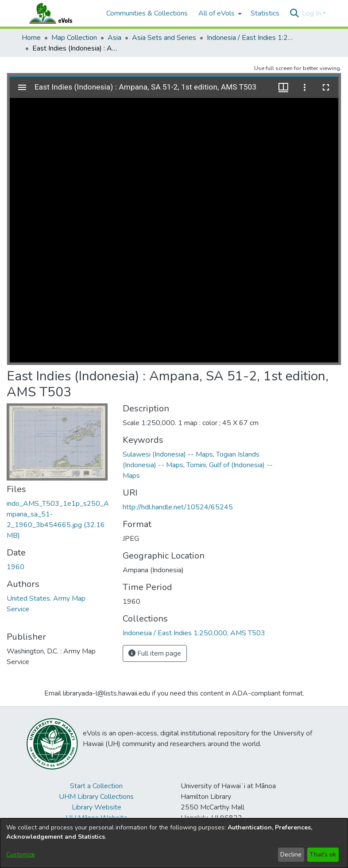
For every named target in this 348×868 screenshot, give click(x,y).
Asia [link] (114, 38)
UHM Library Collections (96, 797)
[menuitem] (219, 13)
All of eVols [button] (217, 13)
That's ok (323, 854)
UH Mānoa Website (97, 818)
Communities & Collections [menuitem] (147, 13)
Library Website (97, 807)
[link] (194, 633)
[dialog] (174, 843)
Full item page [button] (155, 653)
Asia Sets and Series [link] (164, 38)
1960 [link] (15, 567)
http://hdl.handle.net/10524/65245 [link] (178, 507)
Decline (291, 854)
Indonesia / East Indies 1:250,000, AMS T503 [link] (251, 38)
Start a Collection (96, 786)
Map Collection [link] (74, 38)
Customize (21, 854)
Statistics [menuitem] (265, 13)
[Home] (59, 13)
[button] (294, 13)
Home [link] (31, 38)
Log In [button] (312, 13)
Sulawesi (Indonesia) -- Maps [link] (168, 454)
